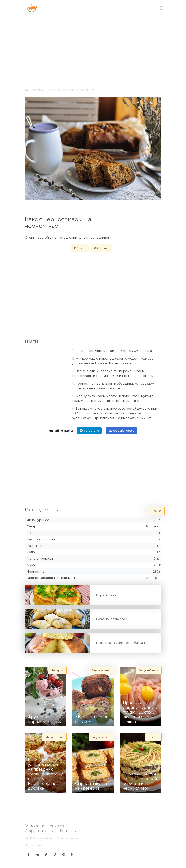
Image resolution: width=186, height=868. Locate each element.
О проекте (34, 825)
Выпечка (37, 90)
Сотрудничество (40, 831)
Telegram (89, 430)
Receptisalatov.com (45, 838)
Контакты (68, 831)
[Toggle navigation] (161, 8)
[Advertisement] (93, 48)
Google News (122, 430)
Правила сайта (34, 845)
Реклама (57, 825)
